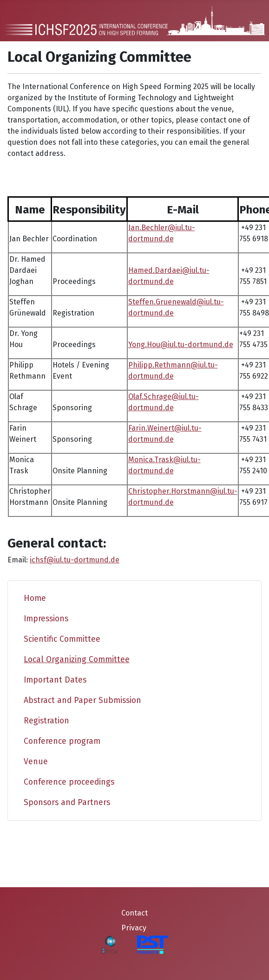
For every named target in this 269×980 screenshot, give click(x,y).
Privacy (134, 928)
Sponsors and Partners (67, 803)
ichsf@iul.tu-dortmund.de (75, 560)
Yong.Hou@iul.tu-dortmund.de (181, 345)
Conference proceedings (69, 782)
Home (35, 598)
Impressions (46, 619)
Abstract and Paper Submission (82, 700)
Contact (134, 913)
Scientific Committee (62, 639)
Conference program (62, 741)
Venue (36, 762)
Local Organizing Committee (77, 660)
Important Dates (55, 680)
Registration (46, 721)
